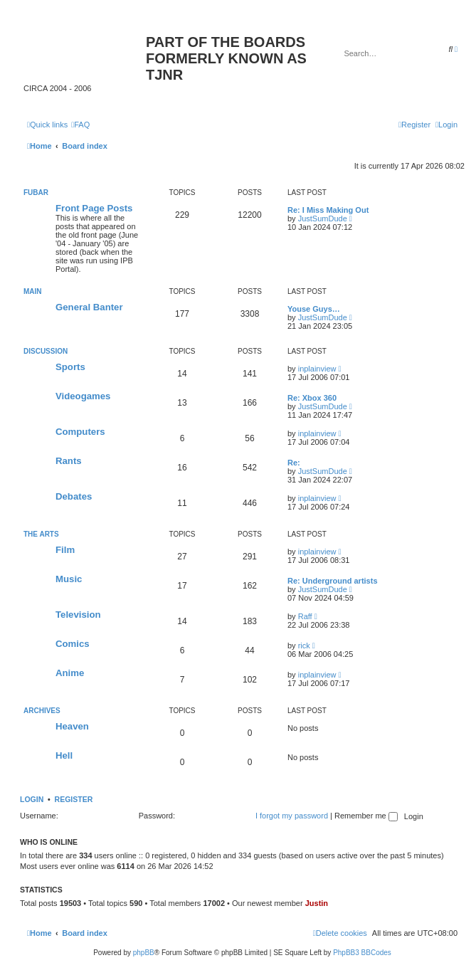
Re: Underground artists (333, 581)
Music (69, 579)
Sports (70, 367)
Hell (64, 755)
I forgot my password (292, 816)
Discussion (46, 351)
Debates (74, 496)
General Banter (89, 307)
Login (32, 799)
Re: (294, 463)
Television (78, 615)
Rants (69, 461)
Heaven (72, 726)
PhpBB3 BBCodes (362, 953)
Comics (73, 644)
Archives (42, 711)
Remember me (366, 816)
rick (304, 646)
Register (74, 799)
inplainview (317, 369)
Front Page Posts (94, 208)
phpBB (144, 953)
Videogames (83, 396)
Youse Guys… (314, 309)
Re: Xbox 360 (312, 398)
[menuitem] (80, 125)
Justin (317, 903)
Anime (70, 673)
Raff (305, 616)
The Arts (41, 534)
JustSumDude (323, 218)
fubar (36, 193)
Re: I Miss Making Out (328, 210)
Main (33, 291)
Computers (80, 432)
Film (65, 550)
